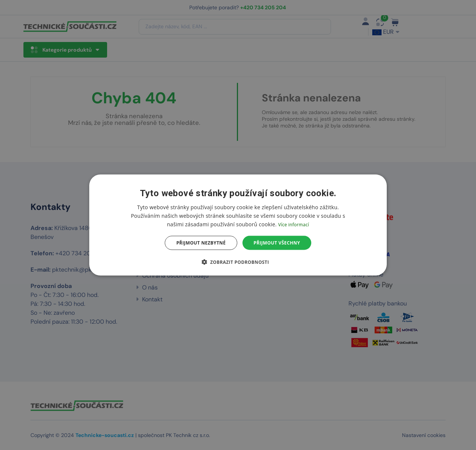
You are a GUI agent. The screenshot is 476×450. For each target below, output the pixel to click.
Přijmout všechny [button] (277, 243)
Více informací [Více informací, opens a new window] (294, 224)
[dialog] (238, 225)
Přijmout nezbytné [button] (201, 243)
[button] (238, 262)
